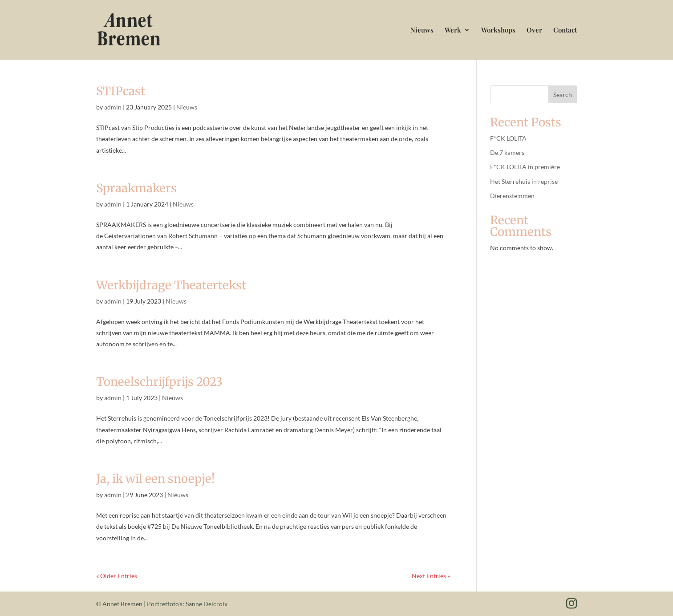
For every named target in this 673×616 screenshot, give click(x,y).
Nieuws (422, 30)
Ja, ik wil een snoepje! (156, 479)
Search (563, 95)
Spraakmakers (136, 188)
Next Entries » (431, 576)
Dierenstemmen (512, 196)
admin (113, 107)
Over (534, 30)
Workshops (498, 30)
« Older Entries (117, 576)
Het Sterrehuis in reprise (524, 181)
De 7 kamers (507, 152)
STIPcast (121, 91)
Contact (565, 30)
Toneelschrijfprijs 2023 (159, 382)
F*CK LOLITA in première (525, 167)
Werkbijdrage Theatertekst (171, 285)
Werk (453, 30)
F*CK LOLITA (508, 138)
